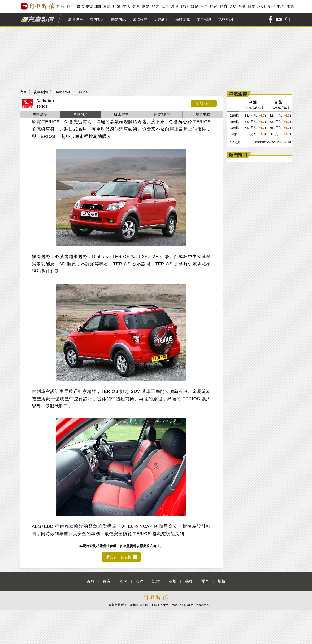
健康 (136, 6)
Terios (82, 92)
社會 (116, 6)
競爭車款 (203, 114)
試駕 (156, 581)
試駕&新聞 (162, 114)
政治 (80, 6)
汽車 (204, 6)
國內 (123, 581)
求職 (290, 6)
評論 (242, 6)
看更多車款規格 (119, 557)
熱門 (71, 6)
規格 (221, 581)
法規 (172, 581)
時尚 (214, 6)
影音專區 (76, 19)
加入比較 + (204, 104)
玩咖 (261, 6)
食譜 (271, 6)
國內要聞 (97, 19)
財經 (185, 6)
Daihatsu (62, 92)
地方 (155, 6)
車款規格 (40, 114)
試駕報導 (140, 19)
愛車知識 (204, 19)
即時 (61, 6)
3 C (233, 6)
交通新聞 (161, 19)
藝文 (251, 6)
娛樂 (194, 6)
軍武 (107, 6)
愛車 (205, 581)
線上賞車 (121, 114)
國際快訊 (119, 19)
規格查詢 (226, 19)
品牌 (189, 581)
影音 (175, 6)
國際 (146, 6)
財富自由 (93, 6)
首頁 (91, 581)
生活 (126, 6)
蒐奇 (165, 6)
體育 (224, 6)
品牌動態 (183, 19)
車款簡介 (81, 114)
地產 (281, 6)
